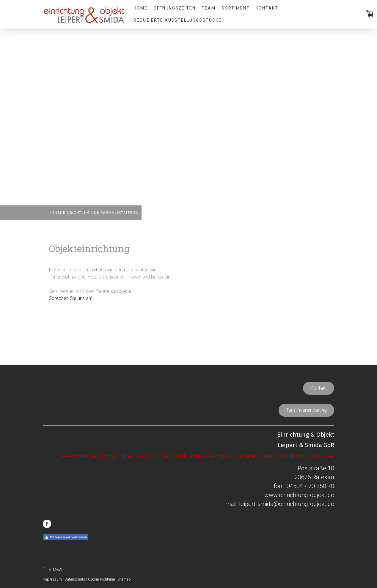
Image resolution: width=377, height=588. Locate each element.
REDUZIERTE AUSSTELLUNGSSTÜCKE (177, 20)
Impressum (52, 579)
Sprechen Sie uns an (70, 298)
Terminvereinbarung (306, 410)
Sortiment (236, 8)
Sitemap (124, 579)
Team (209, 8)
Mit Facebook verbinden (66, 537)
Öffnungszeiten (175, 8)
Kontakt (267, 8)
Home (140, 8)
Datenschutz (75, 579)
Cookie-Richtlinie (101, 579)
